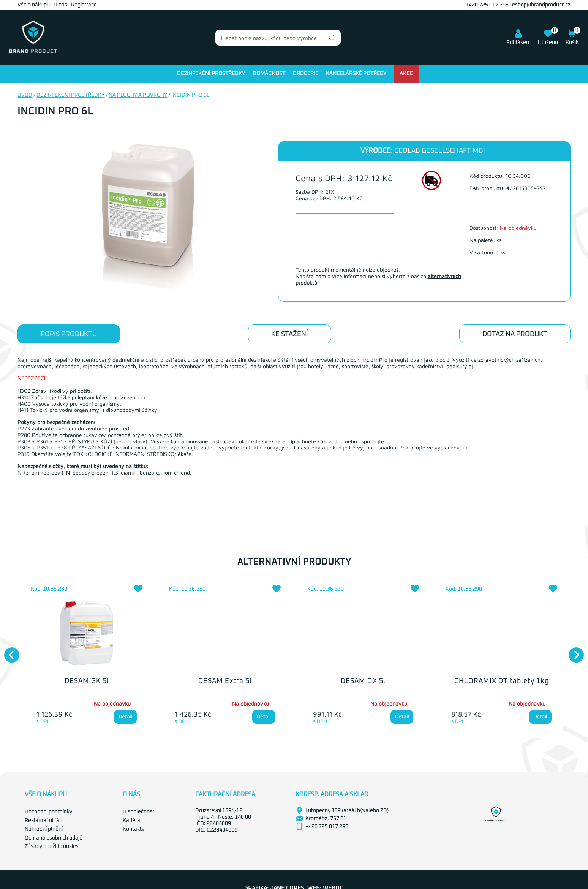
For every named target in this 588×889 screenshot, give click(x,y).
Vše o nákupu (34, 5)
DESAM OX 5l (363, 681)
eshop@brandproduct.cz (541, 5)
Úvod (25, 95)
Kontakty (134, 829)
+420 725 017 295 (487, 5)
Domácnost (269, 74)
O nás (60, 5)
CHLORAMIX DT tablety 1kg (502, 681)
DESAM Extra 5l (225, 681)
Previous (8, 651)
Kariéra (131, 821)
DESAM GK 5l (87, 681)
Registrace (84, 5)
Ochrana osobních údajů (54, 838)
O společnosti (139, 812)
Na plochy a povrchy (138, 95)
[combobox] (278, 38)
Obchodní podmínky (48, 812)
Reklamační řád (43, 821)
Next (572, 651)
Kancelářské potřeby (356, 74)
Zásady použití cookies (52, 846)
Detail (125, 716)
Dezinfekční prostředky (211, 74)
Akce (406, 74)
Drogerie (306, 74)
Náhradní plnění (44, 829)
